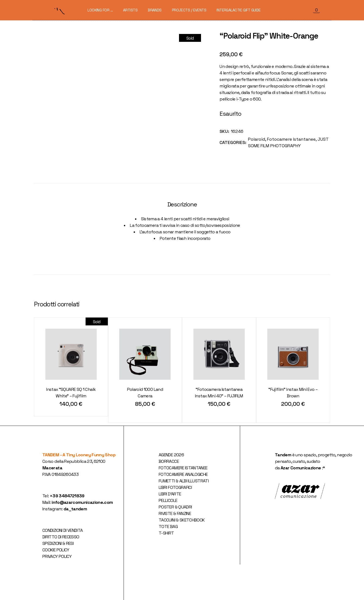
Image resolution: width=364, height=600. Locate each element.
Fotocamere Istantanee (291, 139)
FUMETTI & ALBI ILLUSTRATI (184, 481)
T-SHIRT (166, 533)
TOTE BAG (168, 527)
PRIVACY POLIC (56, 556)
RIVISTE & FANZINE (175, 513)
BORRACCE (169, 461)
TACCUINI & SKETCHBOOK (182, 520)
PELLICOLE (168, 500)
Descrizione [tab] (182, 204)
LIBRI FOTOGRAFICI (175, 487)
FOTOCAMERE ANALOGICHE (183, 474)
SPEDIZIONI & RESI (58, 543)
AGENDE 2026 (171, 455)
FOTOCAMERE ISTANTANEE (183, 468)
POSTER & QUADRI (175, 507)
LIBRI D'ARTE (170, 494)
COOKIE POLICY (56, 550)
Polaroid (257, 139)
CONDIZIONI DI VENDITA (63, 530)
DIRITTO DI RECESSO (61, 537)
